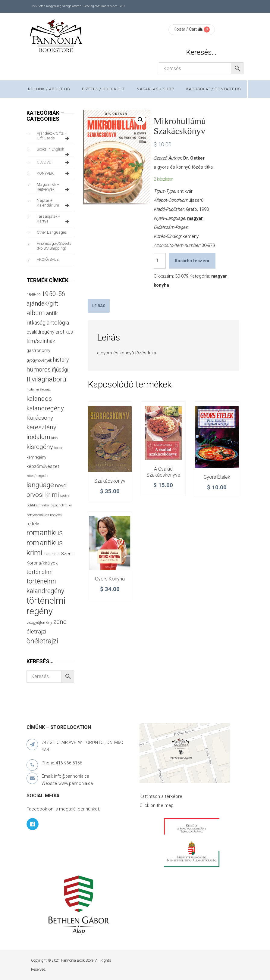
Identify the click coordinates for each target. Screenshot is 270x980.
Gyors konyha (110, 579)
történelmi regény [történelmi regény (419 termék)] (46, 606)
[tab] (99, 306)
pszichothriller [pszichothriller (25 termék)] (61, 505)
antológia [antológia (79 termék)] (58, 323)
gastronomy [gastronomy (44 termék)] (38, 351)
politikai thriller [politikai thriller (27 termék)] (38, 505)
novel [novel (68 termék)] (61, 485)
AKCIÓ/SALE (48, 259)
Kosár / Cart (188, 29)
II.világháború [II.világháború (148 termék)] (46, 379)
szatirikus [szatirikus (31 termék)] (52, 554)
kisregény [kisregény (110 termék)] (40, 447)
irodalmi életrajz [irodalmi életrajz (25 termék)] (39, 389)
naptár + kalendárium (54, 203)
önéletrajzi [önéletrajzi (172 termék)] (42, 641)
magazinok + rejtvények (54, 187)
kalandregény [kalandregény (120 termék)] (45, 408)
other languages (52, 232)
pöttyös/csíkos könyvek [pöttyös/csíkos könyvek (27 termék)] (44, 515)
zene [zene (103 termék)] (60, 622)
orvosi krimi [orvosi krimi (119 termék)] (43, 495)
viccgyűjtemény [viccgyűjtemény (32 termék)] (39, 622)
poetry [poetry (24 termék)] (65, 496)
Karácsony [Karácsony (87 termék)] (40, 418)
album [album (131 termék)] (36, 313)
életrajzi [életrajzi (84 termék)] (36, 632)
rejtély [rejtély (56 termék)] (33, 524)
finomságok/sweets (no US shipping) (54, 246)
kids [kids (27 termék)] (54, 438)
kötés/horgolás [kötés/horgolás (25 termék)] (37, 476)
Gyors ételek (217, 477)
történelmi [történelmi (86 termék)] (39, 572)
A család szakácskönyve (163, 472)
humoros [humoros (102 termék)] (39, 369)
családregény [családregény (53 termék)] (40, 332)
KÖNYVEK (54, 173)
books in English (54, 151)
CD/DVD (54, 162)
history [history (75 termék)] (61, 360)
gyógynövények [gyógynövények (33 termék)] (39, 360)
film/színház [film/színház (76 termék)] (41, 341)
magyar (195, 218)
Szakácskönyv (110, 481)
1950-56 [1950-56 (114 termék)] (53, 294)
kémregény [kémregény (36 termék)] (36, 457)
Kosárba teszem (192, 261)
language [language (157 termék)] (40, 485)
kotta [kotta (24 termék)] (58, 448)
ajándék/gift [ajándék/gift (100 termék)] (42, 304)
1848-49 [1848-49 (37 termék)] (33, 295)
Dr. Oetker (194, 158)
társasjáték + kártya (54, 219)
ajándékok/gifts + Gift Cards (54, 136)
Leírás (99, 306)
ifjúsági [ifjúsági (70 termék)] (60, 370)
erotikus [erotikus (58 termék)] (64, 332)
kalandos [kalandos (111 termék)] (39, 399)
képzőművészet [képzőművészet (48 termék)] (43, 466)
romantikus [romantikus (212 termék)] (45, 533)
